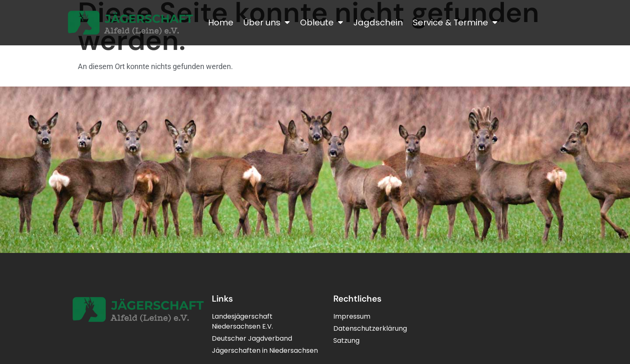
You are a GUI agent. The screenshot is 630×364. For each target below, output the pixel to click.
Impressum (352, 316)
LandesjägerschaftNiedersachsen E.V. (242, 321)
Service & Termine (455, 22)
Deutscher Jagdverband (252, 338)
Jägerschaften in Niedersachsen (265, 350)
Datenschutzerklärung (370, 328)
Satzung (346, 340)
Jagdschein (378, 22)
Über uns (267, 22)
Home (221, 22)
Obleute (322, 22)
